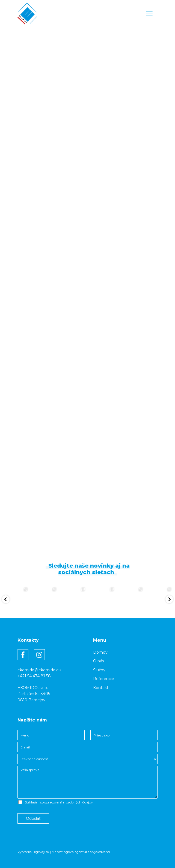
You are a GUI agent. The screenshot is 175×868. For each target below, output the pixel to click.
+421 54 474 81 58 (34, 676)
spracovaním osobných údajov (69, 802)
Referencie (104, 679)
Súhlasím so (59, 802)
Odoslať (33, 818)
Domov (100, 652)
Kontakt (101, 688)
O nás (99, 661)
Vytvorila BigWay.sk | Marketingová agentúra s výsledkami (64, 852)
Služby (99, 670)
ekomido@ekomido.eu (39, 670)
